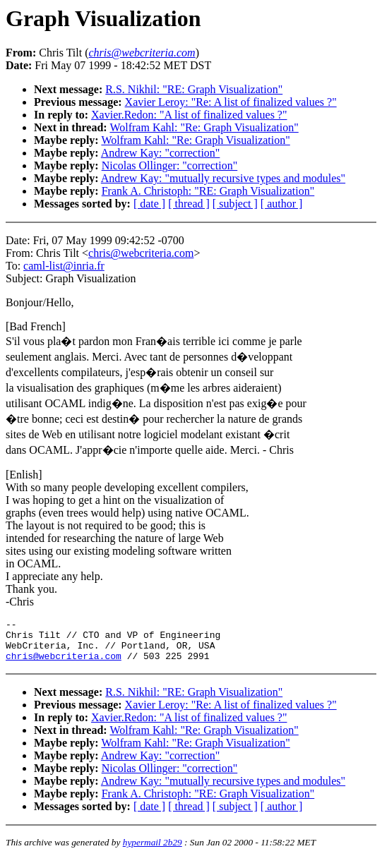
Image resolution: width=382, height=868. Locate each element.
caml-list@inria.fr (64, 266)
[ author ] (282, 204)
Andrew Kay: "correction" (161, 153)
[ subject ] (235, 204)
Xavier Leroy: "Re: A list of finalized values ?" (231, 102)
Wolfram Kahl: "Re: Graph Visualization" (204, 127)
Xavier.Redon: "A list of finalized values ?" (189, 115)
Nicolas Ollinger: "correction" (170, 165)
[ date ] (149, 204)
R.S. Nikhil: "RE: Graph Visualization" (194, 89)
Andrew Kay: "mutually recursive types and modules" (223, 178)
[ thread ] (189, 204)
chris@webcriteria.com (141, 253)
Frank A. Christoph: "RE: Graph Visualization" (208, 191)
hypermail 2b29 (153, 851)
